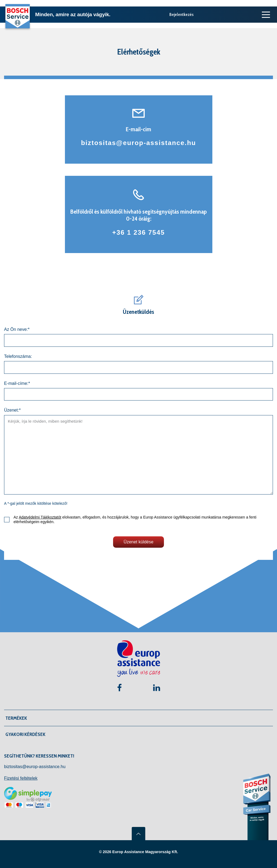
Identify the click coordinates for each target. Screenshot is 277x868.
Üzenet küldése (138, 542)
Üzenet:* (12, 410)
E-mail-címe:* (17, 383)
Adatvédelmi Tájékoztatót (40, 517)
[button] (140, 718)
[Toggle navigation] (265, 15)
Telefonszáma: (18, 356)
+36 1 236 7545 (138, 232)
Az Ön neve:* (17, 329)
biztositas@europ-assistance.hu (138, 143)
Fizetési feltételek (21, 778)
